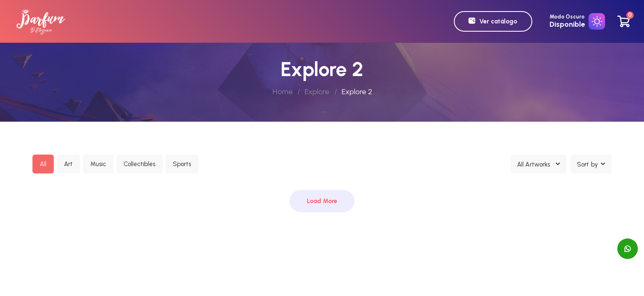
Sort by (588, 164)
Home (283, 92)
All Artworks (534, 164)
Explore (317, 92)
